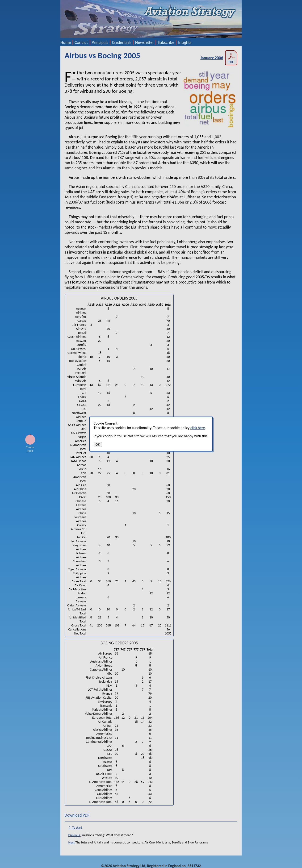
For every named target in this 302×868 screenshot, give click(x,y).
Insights (185, 42)
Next (72, 842)
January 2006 (219, 58)
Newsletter (145, 42)
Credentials (122, 42)
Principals (100, 42)
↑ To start (75, 828)
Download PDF (77, 815)
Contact (81, 42)
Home (66, 42)
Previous (75, 835)
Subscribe (166, 42)
